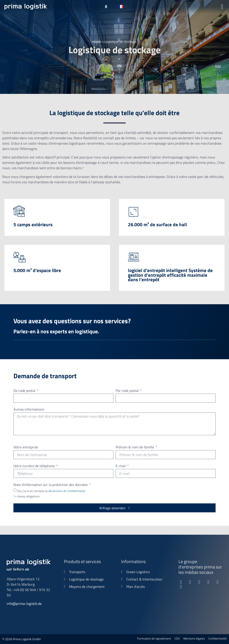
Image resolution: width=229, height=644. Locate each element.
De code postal (25, 391)
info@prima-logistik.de (24, 604)
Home (97, 42)
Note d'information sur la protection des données (51, 485)
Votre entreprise (26, 448)
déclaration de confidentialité (67, 491)
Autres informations (29, 410)
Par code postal (128, 391)
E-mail (121, 466)
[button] (106, 7)
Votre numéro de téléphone (35, 466)
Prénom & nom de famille (135, 448)
